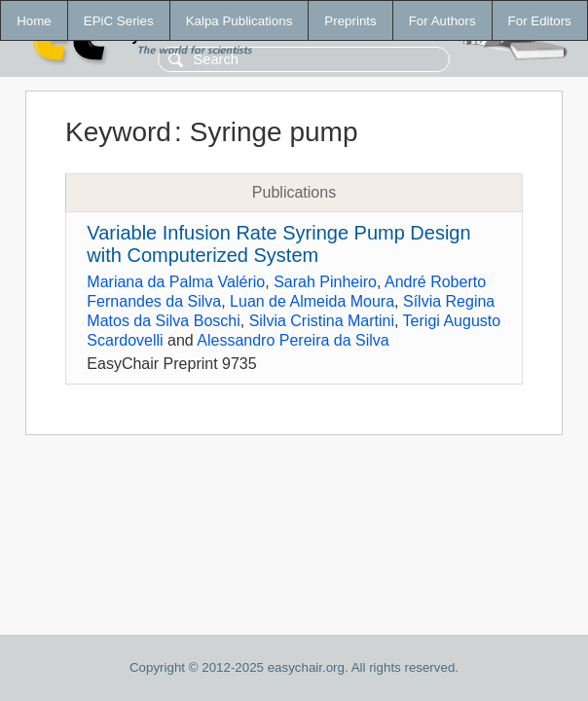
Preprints (350, 21)
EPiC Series (119, 21)
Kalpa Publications (239, 21)
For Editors (540, 21)
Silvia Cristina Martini (322, 321)
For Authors (442, 21)
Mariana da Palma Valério (176, 282)
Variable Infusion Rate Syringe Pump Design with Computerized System (278, 244)
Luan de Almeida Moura (312, 301)
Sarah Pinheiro (325, 282)
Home (34, 21)
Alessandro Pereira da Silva (293, 340)
